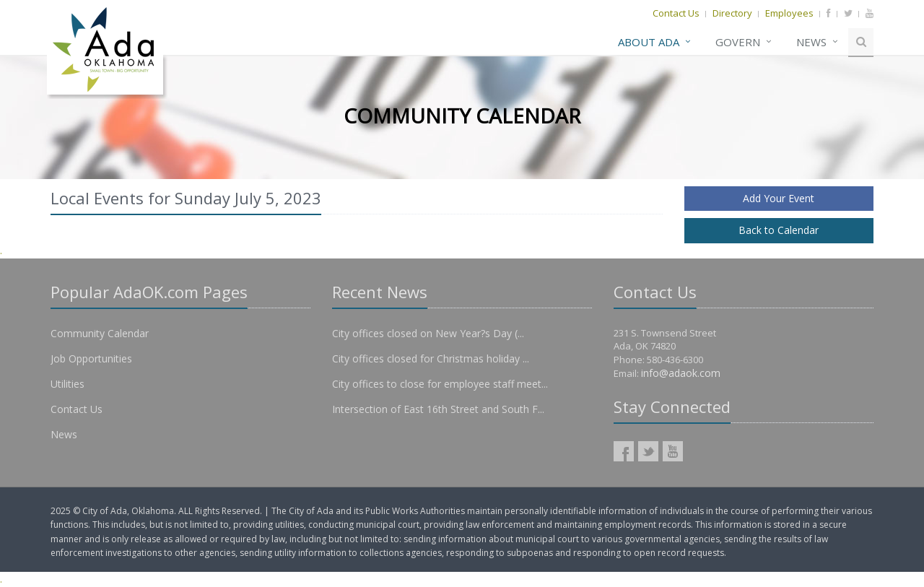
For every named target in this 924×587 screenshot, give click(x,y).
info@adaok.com (681, 373)
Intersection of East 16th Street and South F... (438, 409)
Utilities (67, 384)
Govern (738, 42)
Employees (789, 13)
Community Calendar (100, 333)
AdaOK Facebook (624, 451)
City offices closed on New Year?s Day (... (428, 333)
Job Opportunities (91, 358)
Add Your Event (779, 198)
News (811, 42)
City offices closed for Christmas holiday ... (431, 358)
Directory (732, 13)
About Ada (649, 42)
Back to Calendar (779, 230)
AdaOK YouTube (673, 451)
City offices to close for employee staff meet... (440, 384)
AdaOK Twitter (648, 451)
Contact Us (676, 13)
